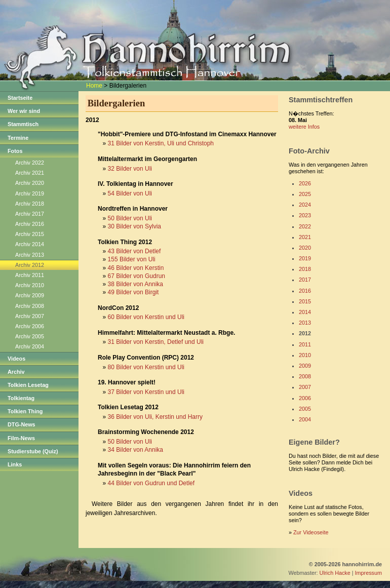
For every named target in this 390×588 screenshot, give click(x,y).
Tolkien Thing (25, 411)
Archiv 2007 (30, 316)
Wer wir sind (24, 111)
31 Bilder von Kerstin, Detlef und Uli (156, 342)
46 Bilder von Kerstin (136, 268)
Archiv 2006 (30, 326)
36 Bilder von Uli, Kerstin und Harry (155, 417)
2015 (305, 301)
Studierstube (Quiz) (33, 451)
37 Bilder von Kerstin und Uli (146, 392)
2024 (305, 205)
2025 (305, 194)
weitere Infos (304, 127)
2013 (305, 323)
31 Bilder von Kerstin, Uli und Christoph (161, 143)
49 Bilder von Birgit (133, 292)
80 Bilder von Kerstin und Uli (146, 367)
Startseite (20, 98)
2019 (305, 258)
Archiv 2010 (30, 285)
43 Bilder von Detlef (134, 251)
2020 (305, 248)
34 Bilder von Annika (135, 450)
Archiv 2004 (30, 346)
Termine (18, 138)
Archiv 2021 (30, 173)
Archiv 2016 (30, 224)
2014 (305, 312)
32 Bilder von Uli (130, 169)
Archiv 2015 (30, 234)
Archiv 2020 (30, 183)
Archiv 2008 (30, 306)
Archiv (16, 372)
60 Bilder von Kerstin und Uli (146, 317)
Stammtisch (23, 124)
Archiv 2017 (30, 214)
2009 (305, 366)
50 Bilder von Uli (130, 218)
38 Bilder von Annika (135, 284)
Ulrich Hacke (335, 573)
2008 (305, 376)
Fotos (15, 151)
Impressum (368, 573)
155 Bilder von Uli (132, 259)
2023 (305, 215)
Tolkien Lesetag (28, 385)
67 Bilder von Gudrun (136, 276)
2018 (305, 269)
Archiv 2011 (30, 275)
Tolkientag (21, 398)
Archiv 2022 (30, 163)
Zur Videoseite (311, 532)
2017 (305, 280)
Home (94, 86)
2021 (305, 237)
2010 (305, 355)
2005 (305, 409)
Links (15, 464)
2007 (305, 387)
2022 (305, 226)
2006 (305, 398)
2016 (305, 291)
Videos (16, 359)
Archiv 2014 (30, 244)
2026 (305, 183)
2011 (305, 344)
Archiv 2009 (30, 295)
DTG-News (22, 424)
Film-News (21, 438)
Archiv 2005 (30, 336)
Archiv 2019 (30, 193)
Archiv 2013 (30, 255)
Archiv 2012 (30, 265)
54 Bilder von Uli (130, 193)
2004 (305, 419)
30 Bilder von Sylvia (134, 226)
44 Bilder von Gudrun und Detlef (151, 483)
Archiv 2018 (30, 204)
